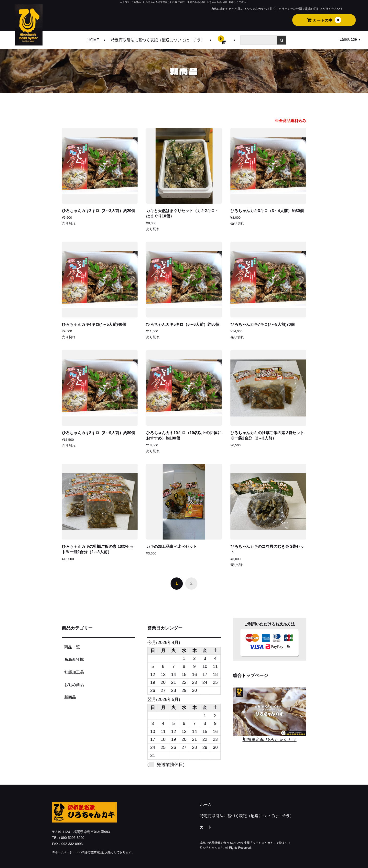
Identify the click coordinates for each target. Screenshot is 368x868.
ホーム (206, 805)
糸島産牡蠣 (74, 659)
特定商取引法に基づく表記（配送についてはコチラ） (158, 40)
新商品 (70, 697)
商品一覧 (72, 647)
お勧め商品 (74, 685)
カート (206, 827)
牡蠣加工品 (74, 672)
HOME (93, 40)
